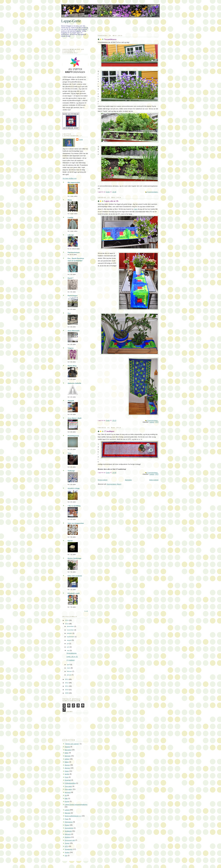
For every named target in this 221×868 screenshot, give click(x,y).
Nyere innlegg (103, 480)
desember (70, 626)
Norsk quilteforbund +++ (73, 816)
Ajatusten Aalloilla (74, 383)
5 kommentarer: (153, 192)
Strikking (68, 837)
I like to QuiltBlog (74, 506)
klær (66, 798)
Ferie (66, 777)
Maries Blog (72, 366)
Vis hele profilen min (70, 178)
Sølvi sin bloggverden (76, 523)
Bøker (67, 762)
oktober (70, 633)
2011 (67, 686)
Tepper (67, 843)
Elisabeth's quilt (74, 593)
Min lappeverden (74, 182)
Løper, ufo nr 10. (111, 201)
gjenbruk (68, 792)
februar (69, 671)
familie (67, 774)
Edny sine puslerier (75, 576)
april (68, 665)
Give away (68, 786)
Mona (70, 200)
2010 (67, 690)
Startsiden (128, 480)
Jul (66, 795)
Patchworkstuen (74, 252)
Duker (67, 771)
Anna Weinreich (74, 331)
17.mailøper (109, 431)
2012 (67, 683)
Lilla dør (71, 235)
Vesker (67, 852)
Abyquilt (71, 401)
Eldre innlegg (154, 480)
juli (68, 644)
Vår (66, 855)
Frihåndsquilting (70, 783)
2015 (67, 620)
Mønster (68, 813)
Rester (67, 825)
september (71, 637)
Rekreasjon (69, 822)
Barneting (68, 750)
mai (68, 650)
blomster (68, 756)
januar (69, 675)
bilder (67, 753)
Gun (69, 313)
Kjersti (70, 541)
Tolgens (71, 348)
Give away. (68, 789)
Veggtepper (69, 849)
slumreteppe (69, 828)
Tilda (69, 453)
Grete (81, 139)
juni (68, 647)
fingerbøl (68, 780)
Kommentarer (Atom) (114, 484)
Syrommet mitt (70, 840)
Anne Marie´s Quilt (75, 418)
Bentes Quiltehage (74, 558)
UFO (157, 422)
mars (69, 668)
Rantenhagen (73, 296)
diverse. (67, 768)
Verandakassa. (110, 39)
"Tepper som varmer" (72, 744)
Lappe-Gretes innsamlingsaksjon (76, 804)
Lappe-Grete (71, 21)
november (70, 630)
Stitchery (68, 834)
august (69, 640)
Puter (67, 819)
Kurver (67, 801)
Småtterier (68, 831)
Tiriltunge (71, 471)
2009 (67, 693)
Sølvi (136, 209)
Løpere (152, 422)
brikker (67, 759)
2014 (67, 624)
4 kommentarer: (153, 420)
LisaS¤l (70, 218)
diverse (67, 765)
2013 (67, 679)
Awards (67, 747)
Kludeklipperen (73, 436)
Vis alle (86, 611)
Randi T (71, 278)
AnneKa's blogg (74, 488)
